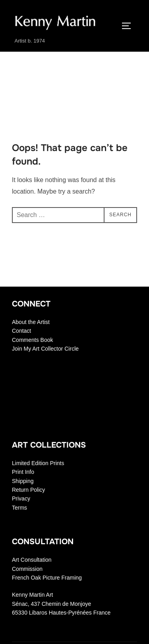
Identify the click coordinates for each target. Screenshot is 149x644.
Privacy (21, 499)
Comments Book (32, 340)
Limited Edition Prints (38, 463)
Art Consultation (32, 560)
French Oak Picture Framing (47, 578)
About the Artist (31, 322)
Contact (21, 331)
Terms (19, 508)
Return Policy (28, 490)
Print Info (23, 472)
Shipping (23, 481)
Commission (27, 569)
